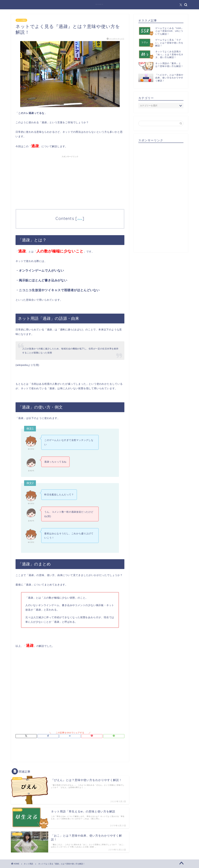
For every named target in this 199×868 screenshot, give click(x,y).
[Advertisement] (70, 181)
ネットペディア (100, 4)
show (80, 219)
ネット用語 (21, 20)
